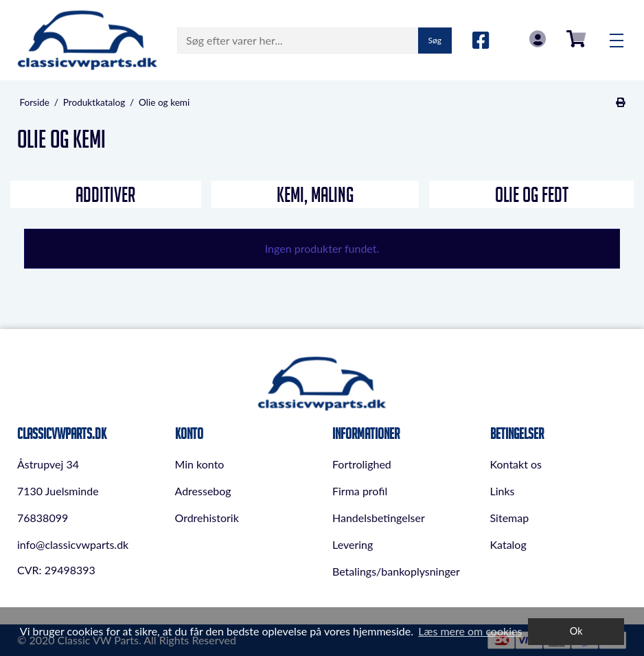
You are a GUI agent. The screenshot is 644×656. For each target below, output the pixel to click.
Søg (435, 40)
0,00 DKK (576, 39)
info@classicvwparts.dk (73, 544)
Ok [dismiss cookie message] (576, 631)
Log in (538, 39)
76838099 (43, 518)
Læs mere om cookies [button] (470, 631)
